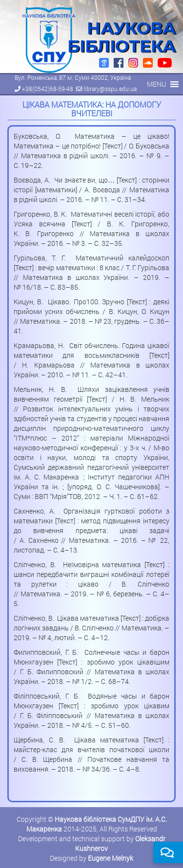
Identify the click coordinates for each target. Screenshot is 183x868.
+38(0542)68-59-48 (48, 89)
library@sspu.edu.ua (110, 89)
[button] (156, 84)
